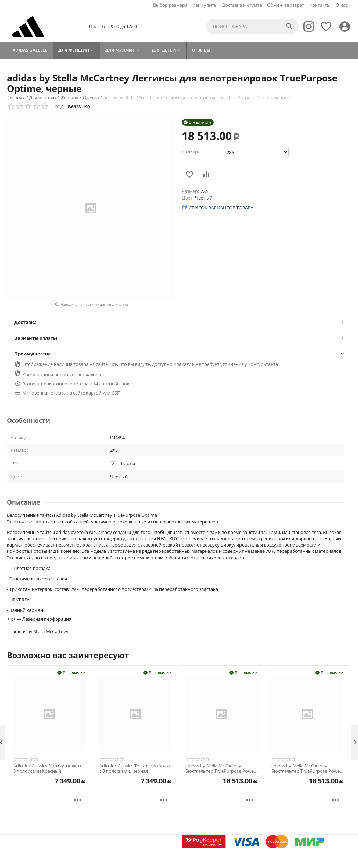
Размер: (190, 151)
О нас (342, 5)
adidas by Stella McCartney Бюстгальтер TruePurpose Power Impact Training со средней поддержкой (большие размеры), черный (220, 769)
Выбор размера (170, 5)
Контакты (320, 5)
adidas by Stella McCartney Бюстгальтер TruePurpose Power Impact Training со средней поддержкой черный (306, 769)
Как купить (205, 5)
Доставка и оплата (242, 5)
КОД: (59, 107)
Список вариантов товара (221, 208)
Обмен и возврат (286, 5)
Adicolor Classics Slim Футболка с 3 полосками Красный (48, 769)
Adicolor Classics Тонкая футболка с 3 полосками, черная (135, 769)
